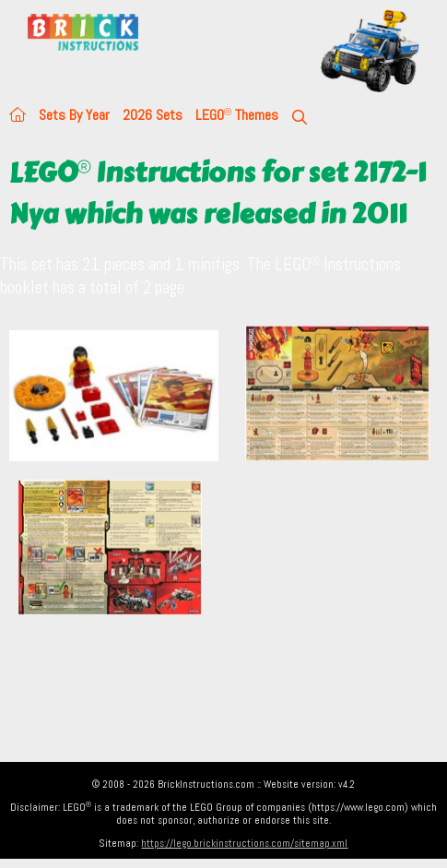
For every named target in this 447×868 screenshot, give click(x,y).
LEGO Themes (237, 115)
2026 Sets (153, 115)
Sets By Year (74, 115)
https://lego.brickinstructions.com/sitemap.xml (244, 843)
